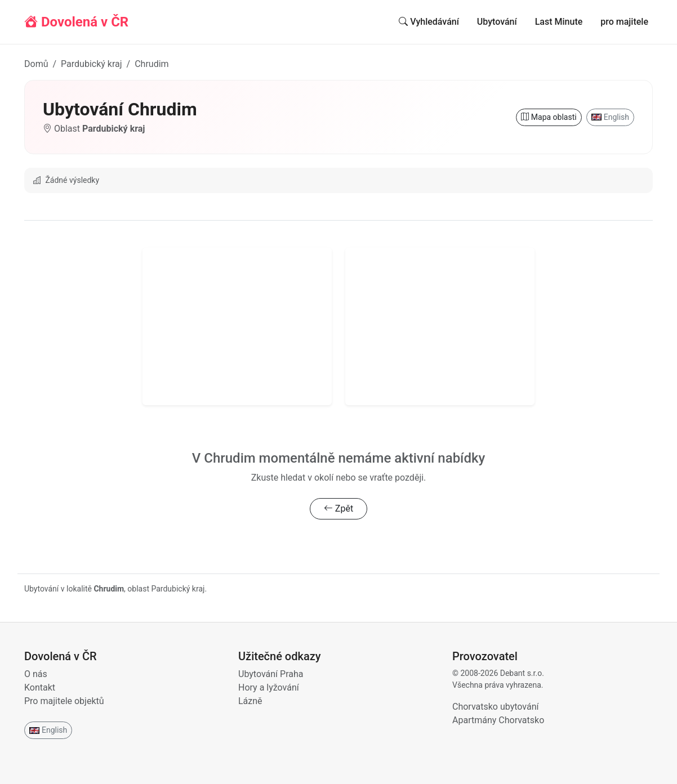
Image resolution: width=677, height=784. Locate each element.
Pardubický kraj (91, 64)
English (610, 117)
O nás (36, 674)
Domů (36, 64)
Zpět (339, 509)
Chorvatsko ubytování (495, 707)
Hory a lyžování (269, 687)
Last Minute (559, 22)
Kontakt (40, 687)
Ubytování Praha (271, 674)
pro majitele (624, 22)
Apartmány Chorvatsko (498, 720)
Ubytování (497, 22)
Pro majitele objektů (64, 701)
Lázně (250, 701)
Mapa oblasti (549, 117)
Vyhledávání (429, 22)
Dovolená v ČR (76, 22)
